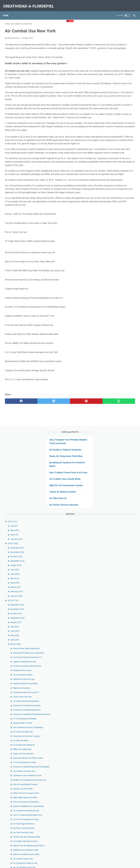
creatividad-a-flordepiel (30, 3)
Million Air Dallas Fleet (119, 390)
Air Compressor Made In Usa (122, 540)
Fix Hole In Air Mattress (120, 370)
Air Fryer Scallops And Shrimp (122, 624)
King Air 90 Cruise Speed (120, 564)
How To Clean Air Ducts (120, 620)
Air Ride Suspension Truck (121, 713)
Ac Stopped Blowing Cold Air (122, 726)
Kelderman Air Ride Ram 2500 (122, 524)
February (113, 200)
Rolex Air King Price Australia (122, 304)
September (114, 169)
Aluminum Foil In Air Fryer (121, 299)
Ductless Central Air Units (120, 496)
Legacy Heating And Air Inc (121, 279)
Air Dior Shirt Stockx (118, 777)
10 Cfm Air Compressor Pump (122, 488)
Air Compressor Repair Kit (121, 386)
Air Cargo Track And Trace (121, 662)
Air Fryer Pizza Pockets (119, 295)
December (114, 156)
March (112, 195)
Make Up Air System (118, 308)
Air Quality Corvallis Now (120, 595)
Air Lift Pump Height (118, 717)
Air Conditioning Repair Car (121, 708)
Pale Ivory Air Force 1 (119, 796)
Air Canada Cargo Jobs (120, 536)
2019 (110, 208)
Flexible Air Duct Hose (119, 290)
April (111, 143)
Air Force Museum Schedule (121, 354)
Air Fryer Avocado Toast (120, 501)
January (113, 147)
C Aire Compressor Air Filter (121, 406)
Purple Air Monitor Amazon (121, 734)
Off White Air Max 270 (119, 801)
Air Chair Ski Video (117, 382)
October (113, 165)
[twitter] (38, 447)
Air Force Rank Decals (119, 773)
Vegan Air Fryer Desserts (120, 395)
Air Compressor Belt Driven (121, 746)
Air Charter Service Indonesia (118, 113)
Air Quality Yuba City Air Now (122, 513)
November (114, 160)
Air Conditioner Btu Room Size (122, 576)
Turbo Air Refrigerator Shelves (122, 636)
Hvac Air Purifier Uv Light (120, 805)
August (113, 173)
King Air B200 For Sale (119, 358)
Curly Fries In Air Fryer (119, 320)
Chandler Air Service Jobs (121, 611)
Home (8, 11)
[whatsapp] (81, 447)
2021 (109, 129)
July (111, 134)
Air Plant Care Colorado (120, 615)
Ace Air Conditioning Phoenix (122, 437)
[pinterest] (59, 447)
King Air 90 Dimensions (119, 682)
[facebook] (16, 447)
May (111, 138)
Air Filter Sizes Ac (112, 106)
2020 (110, 151)
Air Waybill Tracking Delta (120, 829)
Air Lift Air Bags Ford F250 (121, 545)
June (112, 182)
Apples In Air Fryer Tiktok (120, 721)
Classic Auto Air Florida (120, 442)
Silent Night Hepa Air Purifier (122, 454)
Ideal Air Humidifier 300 (120, 730)
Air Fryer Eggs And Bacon (121, 492)
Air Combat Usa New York (121, 418)
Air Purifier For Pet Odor (120, 607)
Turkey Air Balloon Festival (117, 100)
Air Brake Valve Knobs (119, 810)
